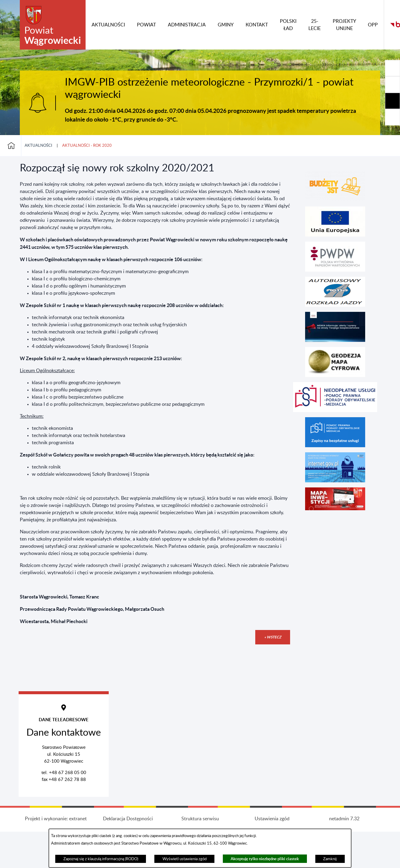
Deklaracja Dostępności (128, 819)
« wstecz (273, 637)
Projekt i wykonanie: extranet (56, 819)
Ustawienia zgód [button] (272, 819)
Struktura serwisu (200, 819)
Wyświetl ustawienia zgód (185, 859)
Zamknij (330, 859)
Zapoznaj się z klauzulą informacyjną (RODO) (101, 859)
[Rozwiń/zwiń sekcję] (392, 68)
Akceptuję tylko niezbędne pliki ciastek (265, 859)
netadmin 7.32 (344, 819)
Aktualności (38, 146)
